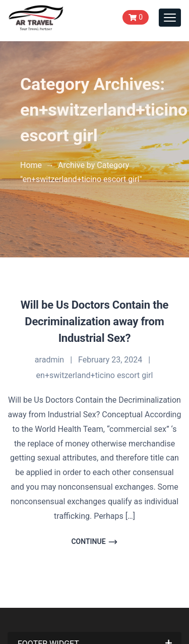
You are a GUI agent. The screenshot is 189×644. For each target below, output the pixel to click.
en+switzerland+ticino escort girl (95, 375)
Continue (94, 542)
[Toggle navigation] (170, 18)
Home (31, 165)
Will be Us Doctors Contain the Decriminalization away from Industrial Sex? (94, 321)
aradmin (49, 360)
